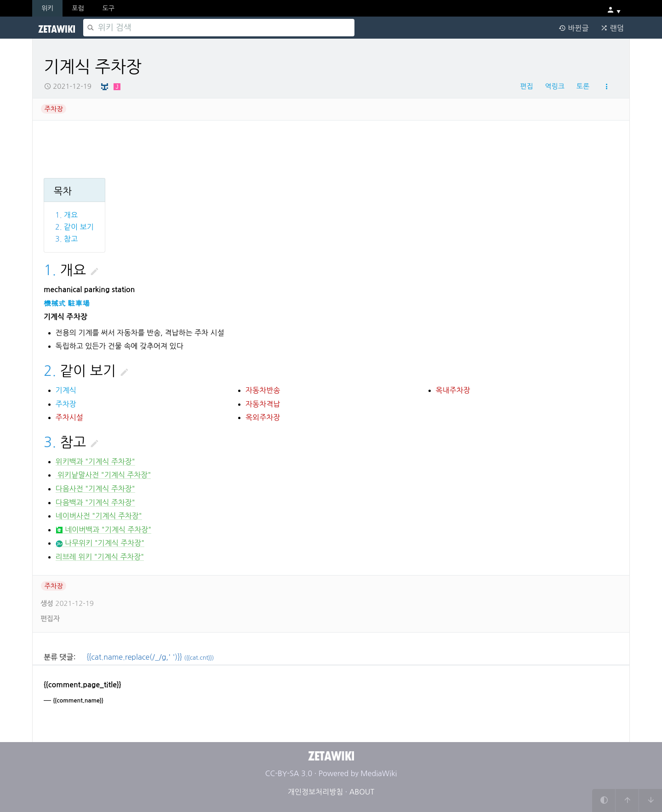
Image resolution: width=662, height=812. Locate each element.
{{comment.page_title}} (83, 685)
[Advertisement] (308, 146)
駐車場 (79, 303)
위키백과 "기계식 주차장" (95, 461)
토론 (583, 86)
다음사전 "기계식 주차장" (95, 489)
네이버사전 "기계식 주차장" (99, 516)
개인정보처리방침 (315, 792)
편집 (526, 86)
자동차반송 (263, 390)
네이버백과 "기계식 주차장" (104, 530)
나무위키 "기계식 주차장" (100, 543)
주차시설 (69, 417)
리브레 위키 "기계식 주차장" (100, 557)
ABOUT (362, 792)
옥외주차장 (263, 417)
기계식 (66, 390)
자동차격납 (263, 404)
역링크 (554, 86)
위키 (47, 8)
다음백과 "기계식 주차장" (95, 502)
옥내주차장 (453, 390)
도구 (108, 8)
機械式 (55, 303)
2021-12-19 (68, 86)
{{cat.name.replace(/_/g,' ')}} (151, 657)
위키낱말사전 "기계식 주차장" (103, 475)
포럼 (78, 8)
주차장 (54, 109)
